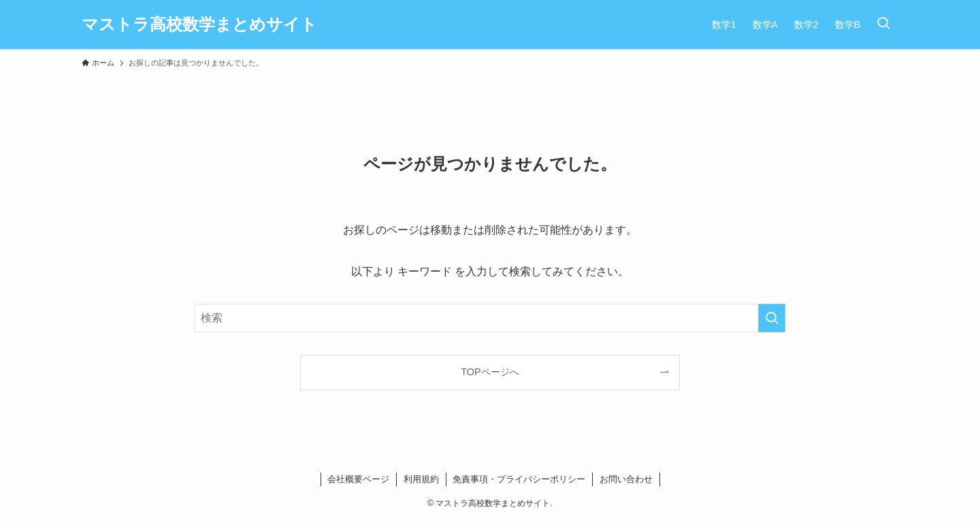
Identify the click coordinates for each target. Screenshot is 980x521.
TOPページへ (490, 372)
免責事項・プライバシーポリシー (519, 479)
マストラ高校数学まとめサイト (199, 25)
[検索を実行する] (772, 318)
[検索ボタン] (883, 25)
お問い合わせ (626, 479)
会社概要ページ (358, 479)
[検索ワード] (490, 318)
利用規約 (421, 479)
